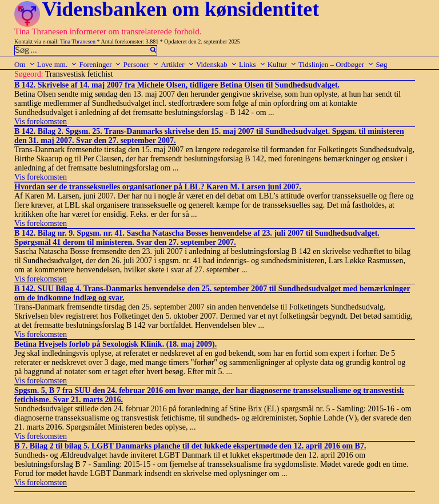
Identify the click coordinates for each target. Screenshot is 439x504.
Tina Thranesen (78, 41)
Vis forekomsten (41, 122)
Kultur (282, 64)
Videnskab (217, 64)
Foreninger (100, 64)
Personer (141, 64)
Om (25, 64)
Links (252, 64)
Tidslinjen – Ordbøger (336, 64)
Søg (381, 64)
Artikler (177, 64)
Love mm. (57, 64)
